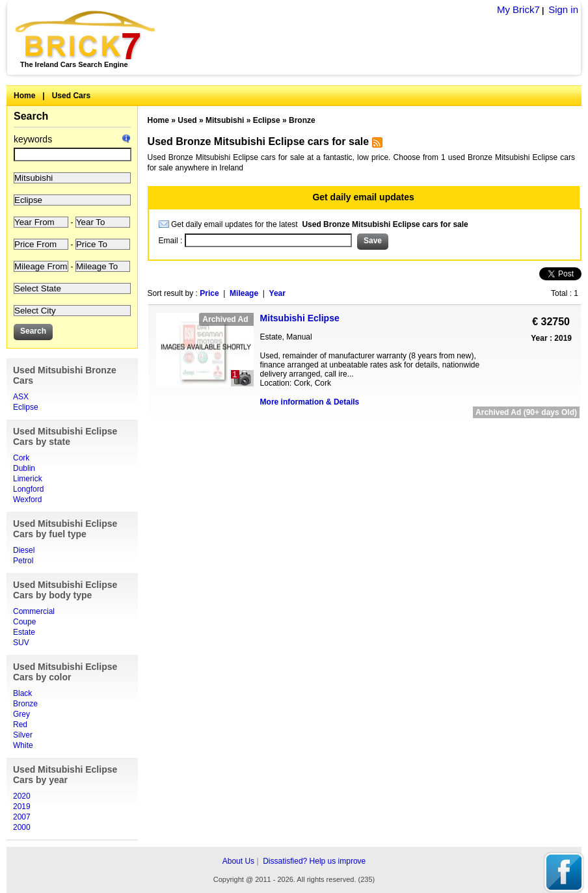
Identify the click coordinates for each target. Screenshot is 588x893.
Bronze (25, 704)
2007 (22, 817)
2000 (22, 827)
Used (187, 120)
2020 (22, 796)
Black (22, 693)
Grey (21, 714)
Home (24, 96)
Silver (23, 735)
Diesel (24, 550)
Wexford (27, 500)
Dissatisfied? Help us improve (314, 861)
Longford (28, 489)
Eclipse (26, 407)
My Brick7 (518, 9)
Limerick (28, 479)
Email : (172, 241)
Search (31, 116)
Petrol (23, 561)
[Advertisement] (364, 433)
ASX (21, 397)
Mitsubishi (225, 120)
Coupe (24, 622)
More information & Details (310, 402)
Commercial (34, 611)
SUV (21, 643)
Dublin (24, 468)
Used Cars (71, 96)
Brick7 (86, 35)
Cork (21, 458)
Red (20, 725)
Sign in (563, 9)
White (23, 745)
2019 (22, 806)
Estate (24, 632)
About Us (238, 861)
